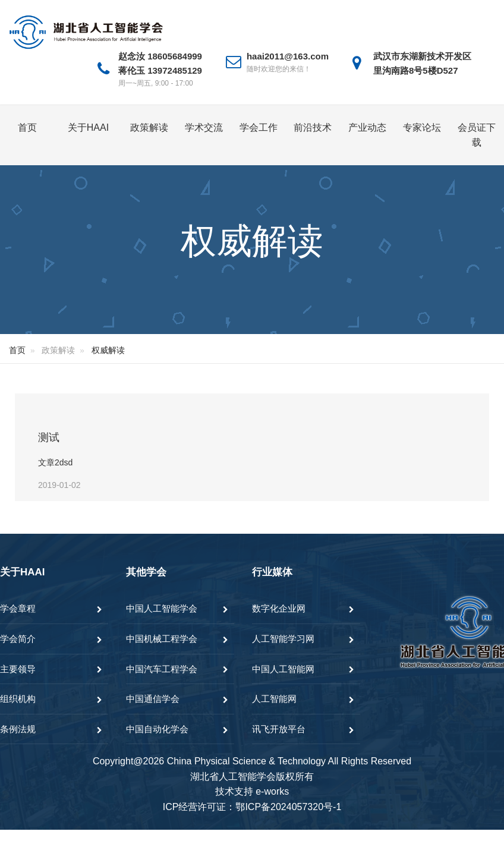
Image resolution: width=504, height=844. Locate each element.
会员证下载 (477, 135)
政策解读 (149, 127)
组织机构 (18, 699)
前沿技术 (313, 127)
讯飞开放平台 (279, 729)
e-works (272, 791)
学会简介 (18, 639)
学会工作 (259, 127)
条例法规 (18, 729)
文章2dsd (55, 462)
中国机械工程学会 (162, 639)
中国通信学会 (153, 699)
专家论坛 (422, 127)
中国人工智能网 (283, 669)
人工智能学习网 (283, 639)
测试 (49, 437)
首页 (27, 127)
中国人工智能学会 (162, 608)
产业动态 (367, 127)
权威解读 (108, 350)
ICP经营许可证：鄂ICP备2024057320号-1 (252, 807)
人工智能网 (274, 699)
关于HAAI (88, 127)
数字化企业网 (279, 608)
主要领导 (18, 669)
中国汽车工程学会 (162, 669)
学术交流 (204, 127)
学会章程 (18, 608)
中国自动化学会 (157, 729)
